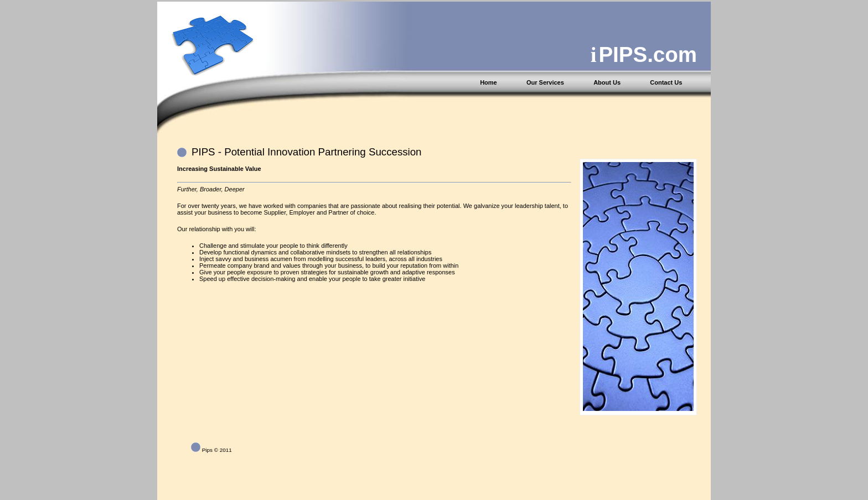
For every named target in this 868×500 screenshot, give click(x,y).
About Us (607, 82)
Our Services (545, 82)
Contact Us (666, 82)
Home (489, 82)
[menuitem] (502, 82)
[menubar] (595, 82)
